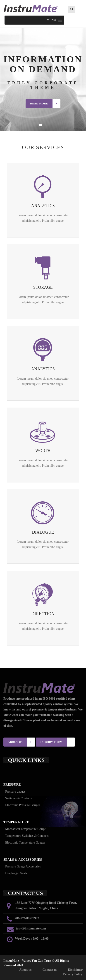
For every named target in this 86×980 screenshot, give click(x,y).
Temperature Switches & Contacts (27, 836)
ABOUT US (21, 742)
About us (25, 970)
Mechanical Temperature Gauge (25, 829)
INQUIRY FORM (58, 742)
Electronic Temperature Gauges (25, 843)
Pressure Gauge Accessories (23, 866)
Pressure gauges (15, 792)
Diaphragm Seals (16, 873)
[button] (51, 20)
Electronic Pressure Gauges (23, 805)
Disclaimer (75, 970)
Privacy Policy (73, 974)
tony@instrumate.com (31, 928)
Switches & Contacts (18, 798)
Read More (45, 104)
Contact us (50, 970)
